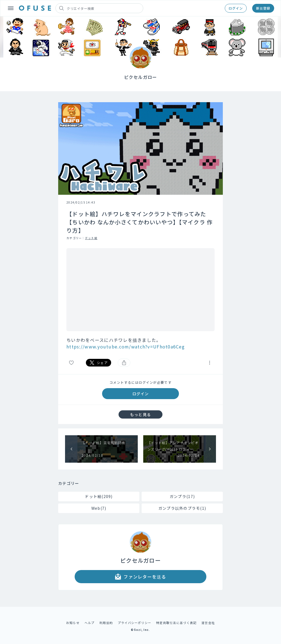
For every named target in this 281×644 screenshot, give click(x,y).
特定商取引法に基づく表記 (176, 623)
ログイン (236, 8)
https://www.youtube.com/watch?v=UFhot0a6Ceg (126, 347)
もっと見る (140, 414)
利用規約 (106, 623)
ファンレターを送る (140, 577)
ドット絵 (91, 238)
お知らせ (73, 623)
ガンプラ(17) (182, 496)
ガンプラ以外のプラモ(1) (182, 508)
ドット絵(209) (99, 496)
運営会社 (208, 623)
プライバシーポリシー (135, 623)
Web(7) (99, 508)
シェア (99, 363)
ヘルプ (90, 623)
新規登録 (263, 8)
